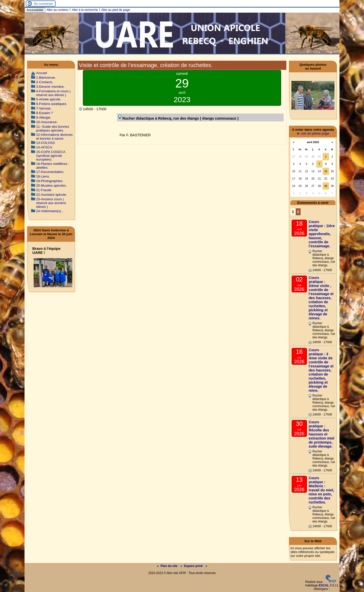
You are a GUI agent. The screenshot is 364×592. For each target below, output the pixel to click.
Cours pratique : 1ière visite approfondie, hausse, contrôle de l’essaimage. (322, 234)
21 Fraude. (44, 190)
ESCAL (324, 585)
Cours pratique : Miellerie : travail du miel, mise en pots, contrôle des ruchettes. (321, 490)
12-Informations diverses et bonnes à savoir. (54, 137)
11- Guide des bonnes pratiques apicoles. (53, 128)
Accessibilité (35, 10)
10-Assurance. (47, 122)
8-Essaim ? (44, 113)
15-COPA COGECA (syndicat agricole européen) (51, 156)
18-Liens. (43, 176)
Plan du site (168, 566)
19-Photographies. (50, 181)
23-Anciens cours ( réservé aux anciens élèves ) (51, 203)
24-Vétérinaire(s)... (50, 211)
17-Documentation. (50, 172)
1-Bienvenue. (46, 78)
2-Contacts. (45, 82)
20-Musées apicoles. (51, 185)
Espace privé (192, 566)
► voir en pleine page (313, 133)
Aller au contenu (58, 10)
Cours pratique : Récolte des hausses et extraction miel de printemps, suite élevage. (322, 434)
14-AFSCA (44, 147)
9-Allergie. (44, 117)
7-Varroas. (44, 108)
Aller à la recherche (85, 10)
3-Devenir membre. (50, 87)
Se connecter (43, 4)
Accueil (42, 73)
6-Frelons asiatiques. (52, 104)
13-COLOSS (45, 143)
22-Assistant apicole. (52, 195)
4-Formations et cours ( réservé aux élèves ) (53, 93)
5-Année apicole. (49, 99)
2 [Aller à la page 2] (298, 212)
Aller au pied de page (115, 10)
